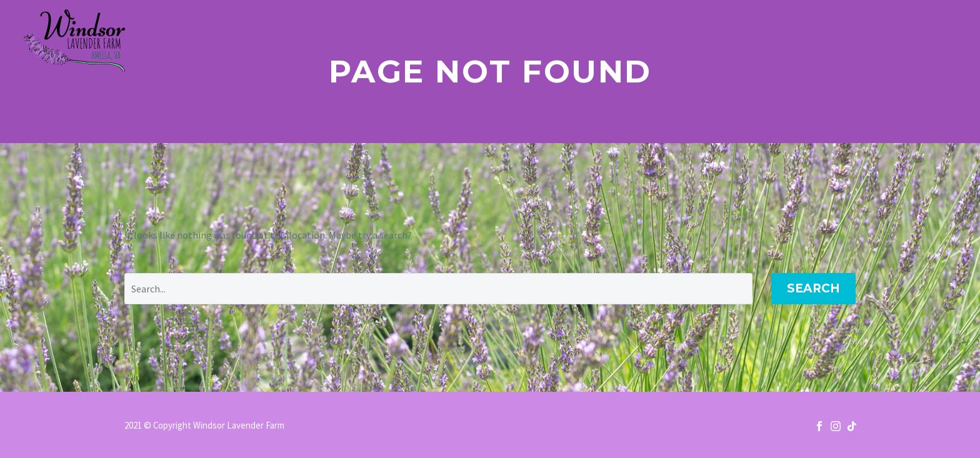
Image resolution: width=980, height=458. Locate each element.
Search (813, 288)
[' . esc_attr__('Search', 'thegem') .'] (438, 289)
